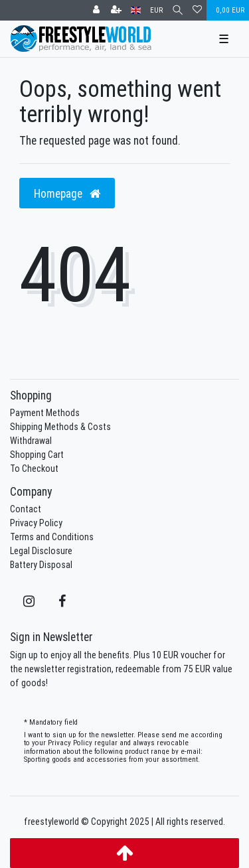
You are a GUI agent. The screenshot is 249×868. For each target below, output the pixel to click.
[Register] (116, 10)
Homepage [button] (67, 193)
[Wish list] (197, 10)
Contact (26, 509)
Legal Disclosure (41, 551)
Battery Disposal (41, 565)
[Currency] (156, 10)
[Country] (136, 10)
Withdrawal (31, 441)
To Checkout (34, 469)
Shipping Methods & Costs (60, 427)
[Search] (178, 10)
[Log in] (96, 10)
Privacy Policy (36, 523)
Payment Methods (45, 413)
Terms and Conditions (52, 537)
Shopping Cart (37, 455)
